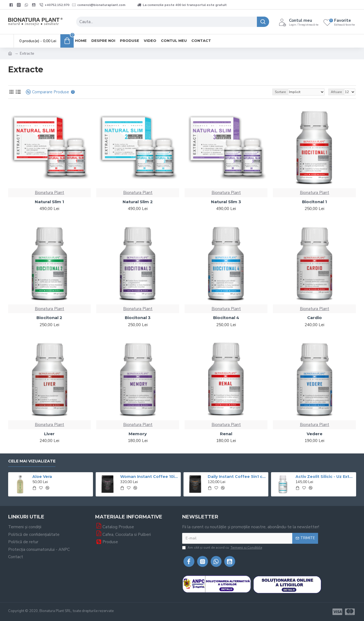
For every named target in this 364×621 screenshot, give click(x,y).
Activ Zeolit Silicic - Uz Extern (325, 477)
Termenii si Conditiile (246, 548)
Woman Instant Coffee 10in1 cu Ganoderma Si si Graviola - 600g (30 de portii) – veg (150, 477)
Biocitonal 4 (226, 318)
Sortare (280, 92)
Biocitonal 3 (138, 318)
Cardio (315, 318)
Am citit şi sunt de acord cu (223, 548)
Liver (49, 434)
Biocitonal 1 (315, 202)
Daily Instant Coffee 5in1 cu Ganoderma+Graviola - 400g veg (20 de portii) (237, 477)
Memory (138, 434)
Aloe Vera (42, 477)
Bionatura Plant (49, 193)
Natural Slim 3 (226, 202)
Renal (226, 434)
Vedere (315, 434)
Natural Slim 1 (49, 202)
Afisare (336, 92)
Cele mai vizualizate (32, 461)
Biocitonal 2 (49, 318)
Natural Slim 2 (138, 202)
